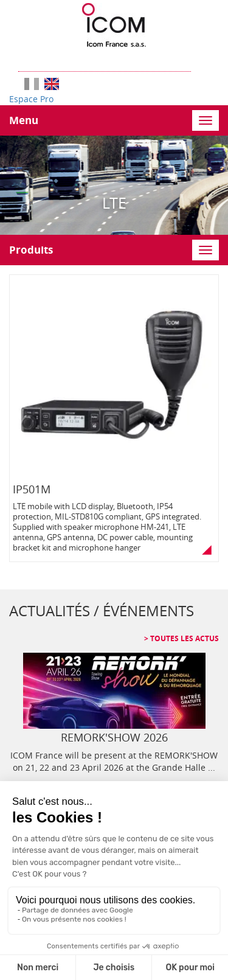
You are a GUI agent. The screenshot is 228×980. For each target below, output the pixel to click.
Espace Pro (31, 99)
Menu (24, 120)
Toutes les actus (184, 638)
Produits (31, 250)
